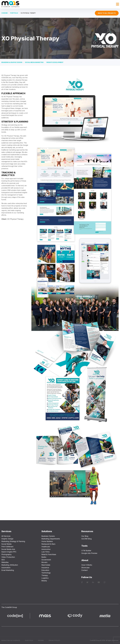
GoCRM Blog (86, 539)
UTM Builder (86, 551)
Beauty (44, 581)
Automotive (46, 549)
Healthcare (46, 547)
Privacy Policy (54, 641)
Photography (6, 554)
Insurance (45, 568)
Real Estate (46, 565)
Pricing (41, 641)
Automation (6, 568)
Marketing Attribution (10, 565)
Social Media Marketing (34, 62)
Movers (44, 562)
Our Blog (85, 536)
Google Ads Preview (89, 553)
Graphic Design (7, 539)
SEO (3, 560)
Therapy (45, 575)
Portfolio (14, 13)
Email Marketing (8, 570)
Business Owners (48, 536)
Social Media (6, 544)
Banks (44, 557)
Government (46, 560)
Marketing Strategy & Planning (13, 541)
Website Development (55, 62)
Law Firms (45, 552)
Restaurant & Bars (48, 544)
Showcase (85, 568)
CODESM (4, 13)
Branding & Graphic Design (12, 62)
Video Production (8, 557)
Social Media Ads (8, 549)
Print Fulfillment (7, 547)
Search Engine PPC (9, 552)
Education (45, 570)
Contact (84, 570)
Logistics (45, 578)
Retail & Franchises (49, 554)
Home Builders (47, 541)
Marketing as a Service (11, 641)
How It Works (87, 565)
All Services (6, 536)
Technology (46, 573)
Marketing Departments (51, 539)
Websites (5, 562)
